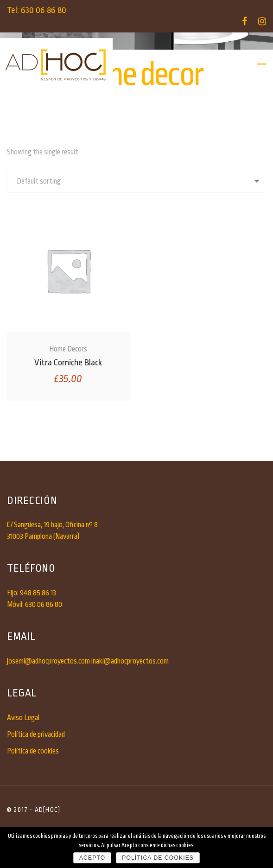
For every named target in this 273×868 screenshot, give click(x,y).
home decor (162, 100)
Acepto (92, 858)
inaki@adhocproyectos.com (130, 661)
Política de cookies (33, 751)
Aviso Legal (23, 718)
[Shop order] (136, 181)
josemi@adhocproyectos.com (48, 661)
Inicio (92, 100)
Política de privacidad (36, 734)
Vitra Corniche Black (68, 363)
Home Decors (68, 349)
